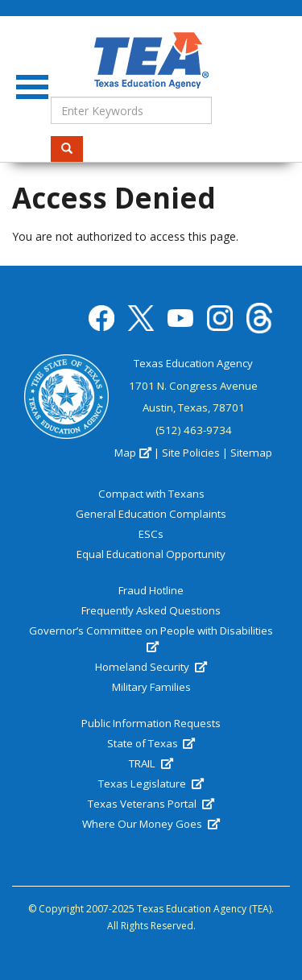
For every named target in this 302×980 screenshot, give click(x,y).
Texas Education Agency (193, 363)
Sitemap (251, 453)
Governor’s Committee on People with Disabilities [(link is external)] (151, 639)
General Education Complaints (151, 514)
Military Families (151, 687)
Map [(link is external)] (132, 453)
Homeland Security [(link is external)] (151, 667)
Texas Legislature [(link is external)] (151, 784)
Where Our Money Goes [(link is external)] (151, 824)
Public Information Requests (151, 723)
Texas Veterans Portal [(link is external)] (151, 804)
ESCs (151, 534)
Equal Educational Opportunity (151, 554)
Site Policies (191, 453)
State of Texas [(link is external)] (151, 743)
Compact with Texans (151, 494)
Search (72, 149)
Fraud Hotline (151, 590)
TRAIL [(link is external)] (151, 763)
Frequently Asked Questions (151, 610)
